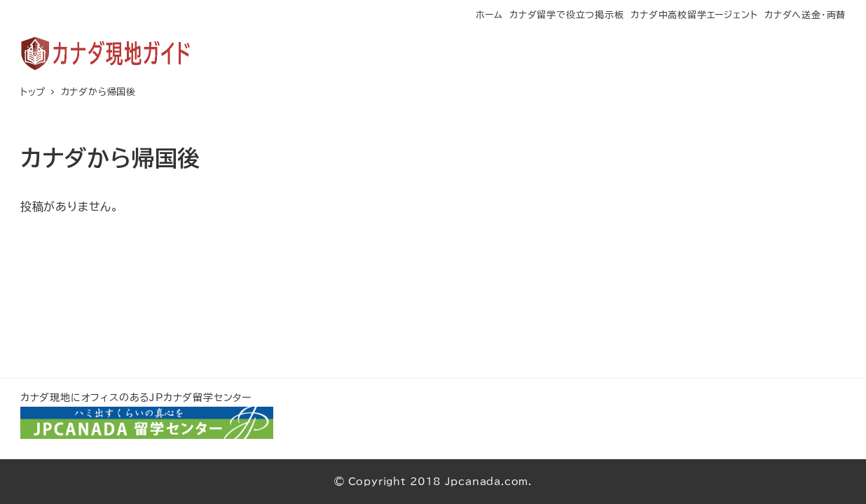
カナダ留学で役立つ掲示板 (567, 15)
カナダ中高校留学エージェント (694, 15)
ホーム (489, 15)
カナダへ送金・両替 (805, 15)
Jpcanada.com (487, 481)
